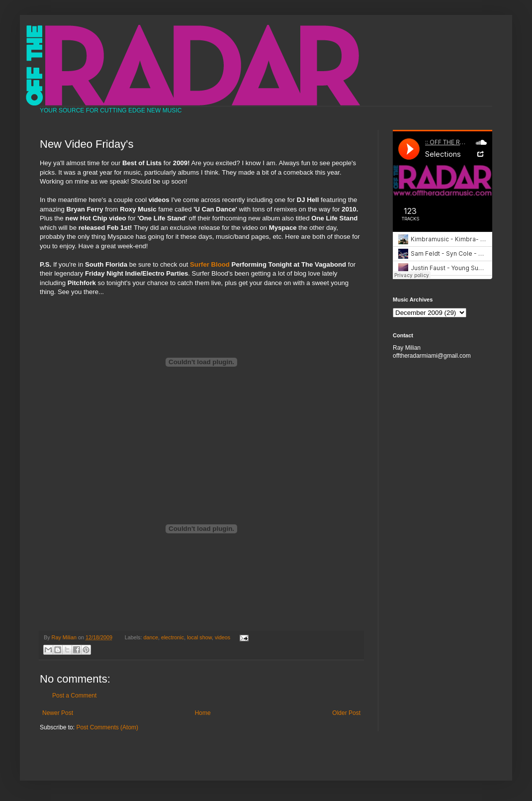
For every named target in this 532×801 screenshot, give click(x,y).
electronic (173, 637)
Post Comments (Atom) (107, 727)
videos (222, 637)
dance (151, 637)
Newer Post (58, 713)
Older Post (346, 713)
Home (203, 713)
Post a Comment (74, 696)
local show (199, 637)
